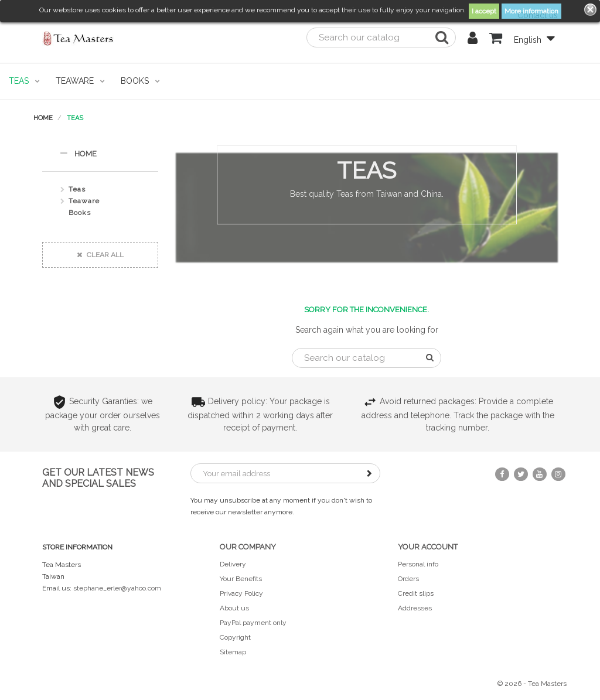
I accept (484, 11)
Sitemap (233, 652)
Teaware (84, 201)
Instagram (558, 474)
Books (80, 213)
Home (78, 153)
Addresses (415, 608)
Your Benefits (241, 579)
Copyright (235, 637)
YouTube (540, 474)
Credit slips (416, 593)
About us (234, 608)
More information (531, 11)
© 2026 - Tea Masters (532, 684)
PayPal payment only (253, 623)
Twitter (521, 474)
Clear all (100, 255)
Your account (428, 547)
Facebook (502, 474)
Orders (408, 579)
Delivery (233, 564)
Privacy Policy (241, 593)
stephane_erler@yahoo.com (117, 588)
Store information (77, 547)
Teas (77, 189)
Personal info (418, 564)
